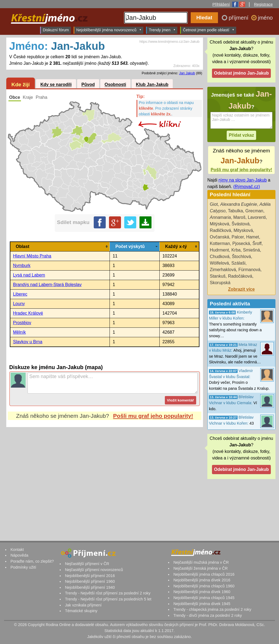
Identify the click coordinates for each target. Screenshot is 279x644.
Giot (214, 204)
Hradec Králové (28, 313)
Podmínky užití (23, 567)
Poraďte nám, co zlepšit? (32, 561)
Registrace (263, 4)
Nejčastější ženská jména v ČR (200, 568)
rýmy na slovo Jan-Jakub (243, 180)
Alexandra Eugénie (239, 204)
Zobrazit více (241, 289)
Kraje (28, 97)
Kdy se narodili (56, 85)
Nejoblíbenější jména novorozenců (109, 30)
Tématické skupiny (81, 611)
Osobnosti (115, 85)
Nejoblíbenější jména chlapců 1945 (204, 598)
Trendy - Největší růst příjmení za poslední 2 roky (108, 593)
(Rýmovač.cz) (247, 187)
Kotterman (220, 243)
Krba (236, 250)
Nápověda (19, 555)
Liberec (20, 294)
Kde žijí (21, 85)
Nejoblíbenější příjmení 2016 (90, 576)
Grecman (254, 211)
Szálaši (238, 263)
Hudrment (219, 250)
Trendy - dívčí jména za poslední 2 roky (207, 615)
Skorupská (220, 283)
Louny (19, 304)
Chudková (220, 257)
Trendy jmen (162, 30)
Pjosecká (241, 243)
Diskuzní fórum (56, 30)
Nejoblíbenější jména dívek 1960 (202, 592)
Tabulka (235, 211)
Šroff (257, 243)
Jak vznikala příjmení (83, 605)
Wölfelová (219, 263)
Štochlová (241, 257)
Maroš (239, 217)
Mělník (19, 332)
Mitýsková (219, 224)
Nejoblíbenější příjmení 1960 (90, 581)
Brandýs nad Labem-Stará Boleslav (47, 285)
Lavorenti (257, 217)
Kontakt (17, 550)
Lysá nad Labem (29, 275)
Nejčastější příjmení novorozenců (94, 570)
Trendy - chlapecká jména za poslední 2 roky (212, 609)
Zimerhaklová (223, 270)
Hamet (252, 237)
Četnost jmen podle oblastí (209, 30)
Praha (42, 97)
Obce (15, 97)
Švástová (241, 224)
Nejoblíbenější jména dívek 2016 (202, 580)
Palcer (238, 237)
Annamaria (220, 217)
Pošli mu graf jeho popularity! (153, 416)
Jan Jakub (187, 73)
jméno (265, 18)
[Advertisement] (105, 478)
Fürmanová (249, 270)
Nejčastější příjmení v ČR (87, 564)
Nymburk (22, 266)
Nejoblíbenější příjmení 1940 (90, 587)
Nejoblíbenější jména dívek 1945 (202, 604)
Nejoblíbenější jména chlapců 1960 (204, 586)
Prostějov (22, 323)
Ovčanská (219, 237)
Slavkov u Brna (28, 342)
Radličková (220, 230)
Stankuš (218, 276)
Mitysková (243, 230)
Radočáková (240, 276)
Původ (88, 85)
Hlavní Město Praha (32, 256)
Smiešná (251, 250)
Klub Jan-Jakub (152, 85)
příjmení (239, 18)
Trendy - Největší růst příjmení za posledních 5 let (108, 599)
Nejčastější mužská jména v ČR (201, 562)
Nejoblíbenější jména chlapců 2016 (204, 574)
